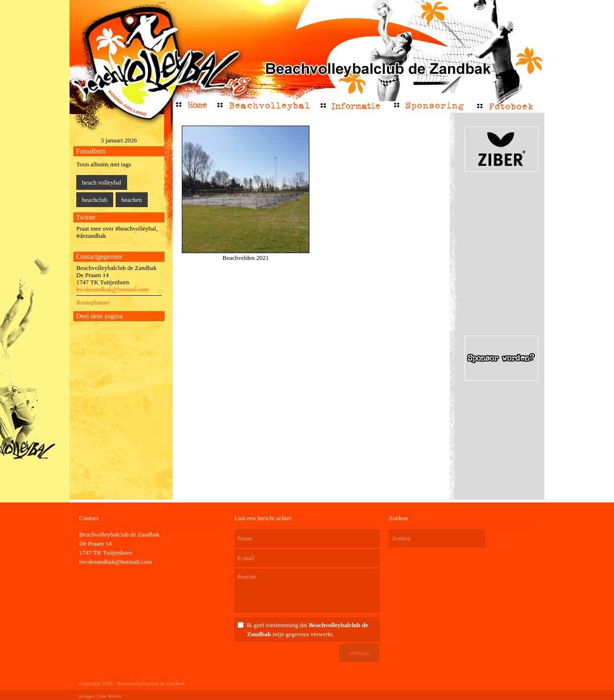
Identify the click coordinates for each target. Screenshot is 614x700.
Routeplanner (93, 302)
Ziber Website (109, 696)
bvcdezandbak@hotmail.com (113, 289)
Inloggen (87, 696)
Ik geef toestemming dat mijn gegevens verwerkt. (308, 630)
